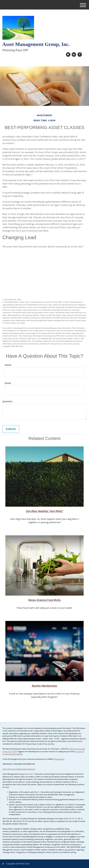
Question (7, 401)
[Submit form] (11, 429)
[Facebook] (79, 54)
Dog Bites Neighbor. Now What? (45, 511)
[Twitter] (68, 54)
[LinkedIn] (73, 54)
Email (8, 383)
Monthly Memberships (44, 686)
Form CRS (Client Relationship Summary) (19, 769)
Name (8, 365)
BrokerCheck (59, 759)
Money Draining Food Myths (45, 600)
